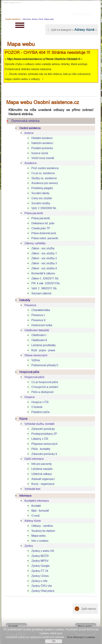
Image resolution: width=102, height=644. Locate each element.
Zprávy (29, 546)
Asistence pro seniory (45, 183)
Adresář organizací (43, 479)
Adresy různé (37, 19)
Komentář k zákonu (43, 273)
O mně (35, 516)
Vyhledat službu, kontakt (39, 424)
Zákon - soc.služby (43, 248)
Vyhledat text (32, 489)
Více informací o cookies (81, 637)
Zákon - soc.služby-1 (44, 253)
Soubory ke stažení (43, 531)
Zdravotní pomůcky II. (44, 454)
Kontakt (36, 506)
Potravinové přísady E (45, 365)
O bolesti (37, 407)
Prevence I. (38, 315)
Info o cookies (40, 541)
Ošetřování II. (39, 340)
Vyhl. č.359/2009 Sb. (44, 208)
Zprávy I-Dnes (40, 576)
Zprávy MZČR (40, 556)
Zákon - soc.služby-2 (44, 258)
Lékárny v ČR (40, 439)
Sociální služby (41, 203)
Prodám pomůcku (42, 148)
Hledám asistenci (42, 138)
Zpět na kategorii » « (72, 30)
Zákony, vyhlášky (35, 243)
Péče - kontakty (41, 449)
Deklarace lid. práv (43, 223)
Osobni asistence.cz (12, 3)
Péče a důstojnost (42, 392)
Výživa (36, 360)
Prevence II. (39, 320)
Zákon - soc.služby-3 (44, 263)
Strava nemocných (36, 355)
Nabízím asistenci (42, 143)
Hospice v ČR (40, 402)
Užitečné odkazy (42, 474)
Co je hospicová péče (45, 382)
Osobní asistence (30, 128)
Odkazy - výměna (42, 526)
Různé (23, 419)
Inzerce (29, 133)
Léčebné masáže (42, 469)
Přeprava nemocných (44, 444)
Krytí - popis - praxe (43, 350)
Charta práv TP (41, 228)
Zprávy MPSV (40, 561)
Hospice (30, 397)
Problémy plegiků (42, 188)
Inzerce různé (40, 153)
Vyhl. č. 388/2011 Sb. (44, 288)
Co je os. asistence (43, 173)
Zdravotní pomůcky (43, 429)
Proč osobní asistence (45, 168)
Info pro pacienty (42, 464)
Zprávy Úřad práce (43, 591)
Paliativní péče (41, 412)
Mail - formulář (40, 511)
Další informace (34, 459)
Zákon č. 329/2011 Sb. (45, 278)
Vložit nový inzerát (43, 158)
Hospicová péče (29, 372)
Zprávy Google (41, 566)
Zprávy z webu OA (43, 551)
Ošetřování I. (39, 335)
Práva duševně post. (44, 233)
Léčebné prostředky (44, 345)
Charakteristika (41, 310)
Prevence (30, 305)
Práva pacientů (34, 213)
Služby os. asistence (44, 178)
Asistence (31, 163)
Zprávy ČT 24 (40, 571)
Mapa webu (49, 19)
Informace (27, 19)
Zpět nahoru (85, 609)
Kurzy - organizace (43, 484)
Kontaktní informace (37, 501)
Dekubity (25, 300)
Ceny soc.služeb (42, 198)
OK (54, 641)
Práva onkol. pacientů (45, 238)
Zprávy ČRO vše (42, 586)
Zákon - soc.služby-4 (44, 268)
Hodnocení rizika (42, 325)
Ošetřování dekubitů (37, 330)
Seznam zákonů (41, 293)
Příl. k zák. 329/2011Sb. (46, 283)
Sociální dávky (40, 193)
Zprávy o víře (39, 581)
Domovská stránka (25, 121)
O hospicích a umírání (45, 387)
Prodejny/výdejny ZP (44, 434)
